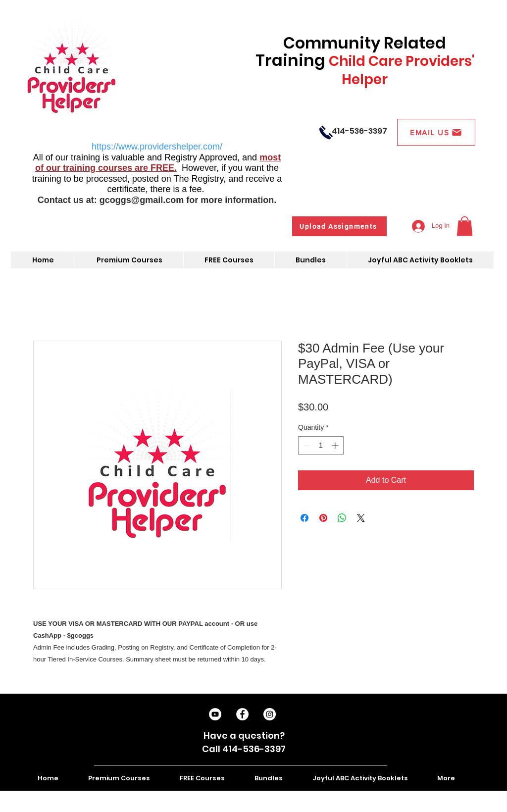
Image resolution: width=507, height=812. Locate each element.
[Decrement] (306, 445)
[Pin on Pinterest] (323, 518)
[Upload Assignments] (339, 226)
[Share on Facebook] (304, 518)
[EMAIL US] (436, 132)
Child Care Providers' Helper (402, 70)
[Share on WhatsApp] (342, 518)
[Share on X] (361, 518)
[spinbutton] (321, 445)
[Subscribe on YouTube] (215, 714)
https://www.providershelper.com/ (157, 147)
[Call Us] (326, 132)
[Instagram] (270, 714)
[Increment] (336, 445)
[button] (465, 226)
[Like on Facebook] (242, 714)
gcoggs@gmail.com (142, 200)
